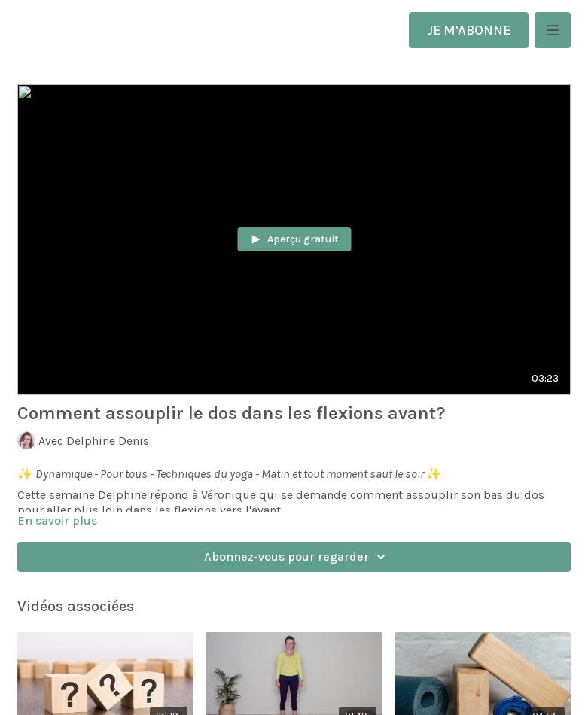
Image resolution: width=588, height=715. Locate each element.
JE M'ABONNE (469, 30)
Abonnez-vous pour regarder (297, 557)
